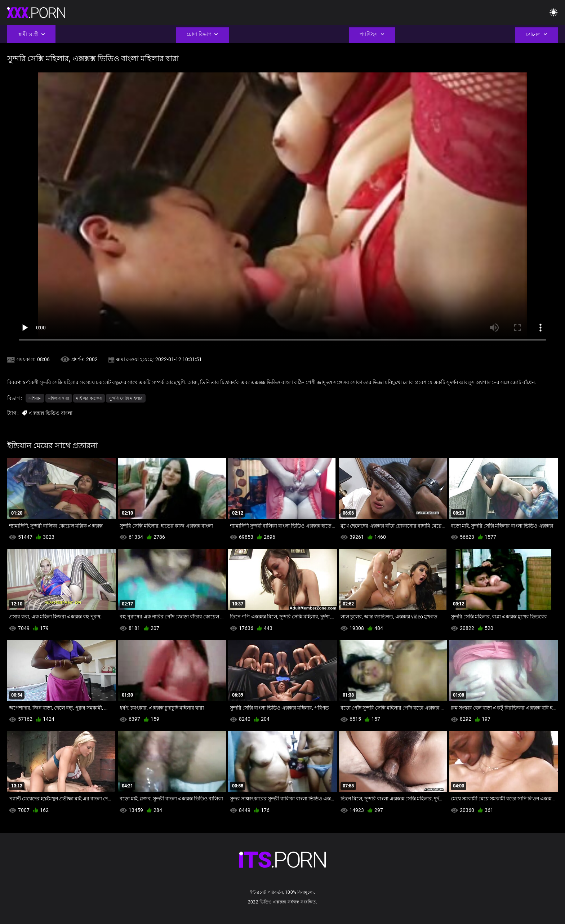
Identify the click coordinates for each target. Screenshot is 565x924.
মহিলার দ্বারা (59, 398)
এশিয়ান (35, 398)
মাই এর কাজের (89, 398)
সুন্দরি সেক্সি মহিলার (126, 398)
